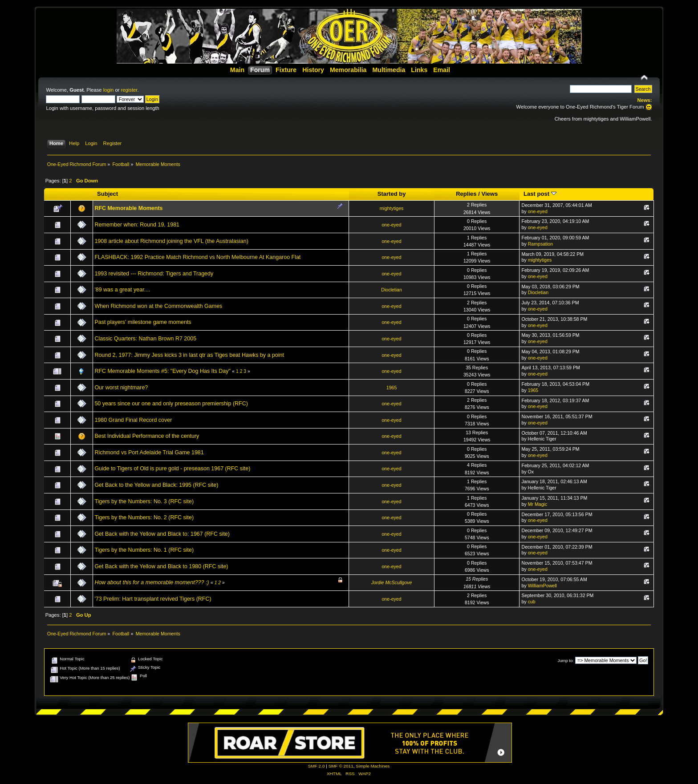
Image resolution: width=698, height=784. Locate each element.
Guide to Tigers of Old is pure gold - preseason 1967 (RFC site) (172, 469)
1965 (392, 388)
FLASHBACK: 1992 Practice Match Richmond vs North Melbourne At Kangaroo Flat (197, 257)
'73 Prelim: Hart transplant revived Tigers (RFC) (153, 599)
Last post (540, 194)
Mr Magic (538, 504)
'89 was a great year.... (122, 290)
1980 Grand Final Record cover (133, 420)
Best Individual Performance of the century (147, 436)
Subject (108, 194)
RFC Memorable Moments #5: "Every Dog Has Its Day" (162, 371)
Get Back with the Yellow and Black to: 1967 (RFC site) (162, 534)
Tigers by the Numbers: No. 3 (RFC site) (144, 501)
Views (489, 194)
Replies (466, 194)
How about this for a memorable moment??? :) (152, 582)
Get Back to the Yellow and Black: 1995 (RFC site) (156, 485)
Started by (392, 194)
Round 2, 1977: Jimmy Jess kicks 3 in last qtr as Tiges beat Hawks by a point (189, 355)
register (129, 90)
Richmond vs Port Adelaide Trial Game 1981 (149, 453)
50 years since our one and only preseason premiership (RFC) (171, 404)
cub (532, 602)
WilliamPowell (542, 586)
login (109, 90)
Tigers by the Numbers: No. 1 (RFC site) (144, 550)
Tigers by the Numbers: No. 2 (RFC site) (144, 517)
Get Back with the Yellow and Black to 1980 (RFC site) (161, 566)
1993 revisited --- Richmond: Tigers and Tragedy (154, 274)
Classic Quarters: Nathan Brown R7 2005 (145, 339)
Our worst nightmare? (121, 388)
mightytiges (392, 208)
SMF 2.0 (317, 766)
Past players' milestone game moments (143, 322)
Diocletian (392, 290)
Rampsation (541, 244)
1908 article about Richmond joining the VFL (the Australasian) (171, 241)
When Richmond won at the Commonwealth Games (158, 306)
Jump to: (566, 661)
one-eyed (538, 211)
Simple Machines (373, 766)
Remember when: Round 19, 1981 (137, 225)
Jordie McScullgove (392, 582)
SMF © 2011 (341, 766)
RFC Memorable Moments (128, 208)
